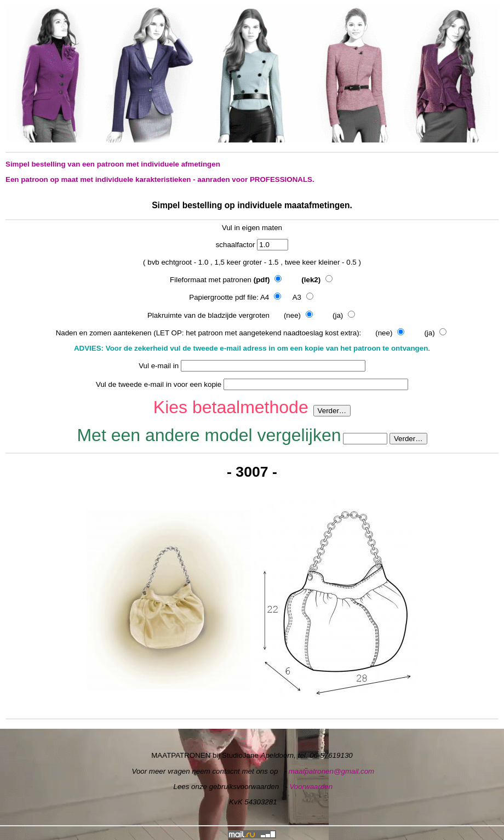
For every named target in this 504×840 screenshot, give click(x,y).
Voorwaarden (311, 787)
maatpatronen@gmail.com (332, 771)
